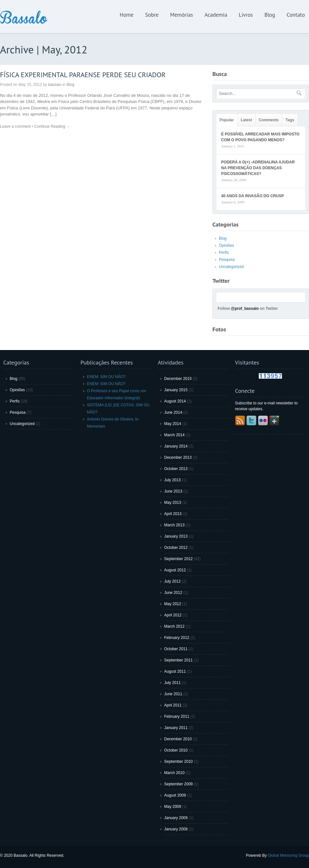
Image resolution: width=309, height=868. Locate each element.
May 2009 (173, 807)
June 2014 (173, 412)
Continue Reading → (52, 126)
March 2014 (174, 435)
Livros (246, 15)
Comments (269, 120)
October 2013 (176, 469)
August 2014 (175, 401)
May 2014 (173, 424)
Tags (290, 120)
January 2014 (176, 446)
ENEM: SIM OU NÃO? (106, 377)
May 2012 (173, 604)
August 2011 (175, 671)
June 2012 (173, 593)
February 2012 (177, 638)
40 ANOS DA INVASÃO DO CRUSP (253, 196)
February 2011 (177, 716)
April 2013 (173, 514)
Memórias (182, 15)
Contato (296, 15)
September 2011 (178, 660)
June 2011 (173, 694)
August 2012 (175, 570)
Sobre (152, 15)
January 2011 (176, 728)
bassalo (55, 85)
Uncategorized (231, 267)
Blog (270, 15)
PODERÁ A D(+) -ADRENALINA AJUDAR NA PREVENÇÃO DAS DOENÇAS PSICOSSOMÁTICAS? (258, 168)
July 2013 (172, 480)
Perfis (224, 253)
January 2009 (176, 818)
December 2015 (178, 379)
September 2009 (178, 784)
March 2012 (174, 626)
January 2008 (176, 829)
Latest (246, 120)
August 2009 (175, 795)
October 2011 (176, 649)
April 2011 (173, 705)
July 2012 (172, 581)
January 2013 (176, 536)
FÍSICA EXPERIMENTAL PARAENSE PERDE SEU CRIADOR (83, 75)
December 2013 (178, 457)
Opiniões (226, 245)
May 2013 (173, 503)
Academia (216, 15)
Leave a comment (15, 126)
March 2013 (174, 525)
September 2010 (178, 762)
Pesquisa (227, 260)
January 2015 (176, 390)
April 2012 (173, 615)
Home (127, 15)
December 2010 (178, 739)
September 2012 (178, 559)
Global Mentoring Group (288, 855)
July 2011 (172, 683)
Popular (227, 120)
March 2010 (174, 773)
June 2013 (173, 491)
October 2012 (176, 548)
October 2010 (176, 750)
